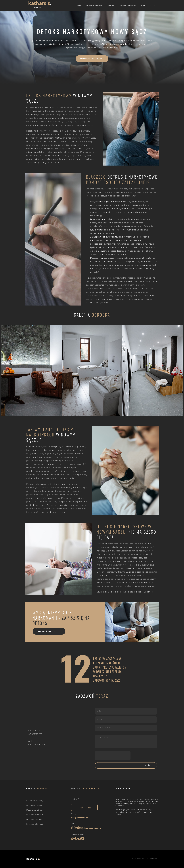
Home (79, 5)
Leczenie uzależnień (95, 5)
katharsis (40, 3)
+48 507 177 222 (40, 8)
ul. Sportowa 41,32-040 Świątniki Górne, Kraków (86, 828)
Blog (143, 5)
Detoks (112, 5)
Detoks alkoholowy (35, 801)
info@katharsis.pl (79, 818)
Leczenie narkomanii (35, 819)
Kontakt (153, 5)
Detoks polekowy (34, 805)
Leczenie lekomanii (35, 824)
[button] (92, 59)
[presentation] (113, 756)
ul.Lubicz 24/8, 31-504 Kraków (78, 839)
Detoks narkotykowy (35, 810)
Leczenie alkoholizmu (36, 815)
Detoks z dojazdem (128, 5)
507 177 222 (113, 680)
